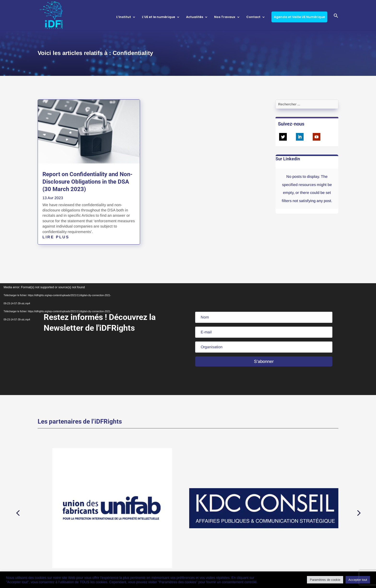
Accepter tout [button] (358, 580)
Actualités (195, 17)
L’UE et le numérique (159, 17)
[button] (336, 22)
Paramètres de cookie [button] (325, 580)
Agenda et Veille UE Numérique (299, 17)
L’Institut (124, 17)
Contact (253, 17)
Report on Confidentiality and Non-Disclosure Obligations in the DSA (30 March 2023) (87, 182)
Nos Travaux (225, 17)
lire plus (56, 237)
